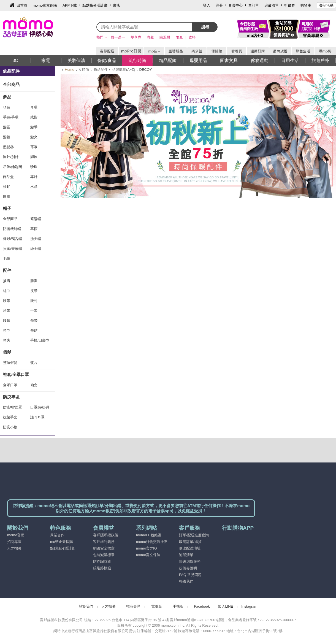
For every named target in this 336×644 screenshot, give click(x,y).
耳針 (34, 177)
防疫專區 (11, 397)
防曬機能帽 (12, 229)
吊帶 (7, 311)
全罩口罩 (10, 385)
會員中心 (235, 5)
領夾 (7, 340)
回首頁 (22, 5)
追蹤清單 (272, 5)
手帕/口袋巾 (40, 340)
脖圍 (34, 281)
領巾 (7, 330)
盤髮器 (8, 147)
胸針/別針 (11, 157)
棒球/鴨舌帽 (13, 239)
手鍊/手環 (11, 117)
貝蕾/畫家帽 (13, 249)
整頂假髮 (10, 363)
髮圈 (7, 127)
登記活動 (326, 5)
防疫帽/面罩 (13, 407)
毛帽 (7, 259)
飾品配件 (101, 70)
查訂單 (254, 5)
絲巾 (7, 291)
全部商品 (11, 84)
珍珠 (34, 167)
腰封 (34, 301)
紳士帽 (36, 249)
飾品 (7, 97)
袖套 (34, 385)
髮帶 (34, 127)
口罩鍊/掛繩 (40, 407)
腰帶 (7, 301)
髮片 (34, 363)
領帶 (34, 320)
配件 (7, 270)
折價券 (290, 5)
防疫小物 (10, 427)
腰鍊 (7, 320)
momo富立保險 (45, 5)
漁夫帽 (36, 239)
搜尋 (205, 27)
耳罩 (34, 147)
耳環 (34, 107)
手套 (34, 311)
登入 (207, 5)
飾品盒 (8, 177)
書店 (116, 5)
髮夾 (34, 137)
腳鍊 (34, 157)
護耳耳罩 (37, 417)
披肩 (7, 281)
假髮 (7, 352)
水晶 (34, 187)
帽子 (7, 208)
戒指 (34, 117)
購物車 (306, 5)
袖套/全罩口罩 (16, 374)
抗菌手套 (10, 417)
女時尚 (84, 70)
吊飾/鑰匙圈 (13, 167)
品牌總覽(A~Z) (124, 70)
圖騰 (7, 197)
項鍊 (7, 107)
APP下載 (70, 5)
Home (70, 70)
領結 (34, 330)
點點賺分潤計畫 (95, 5)
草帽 (34, 229)
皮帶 (34, 291)
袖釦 (7, 187)
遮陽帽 (36, 219)
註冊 (219, 5)
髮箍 (7, 137)
